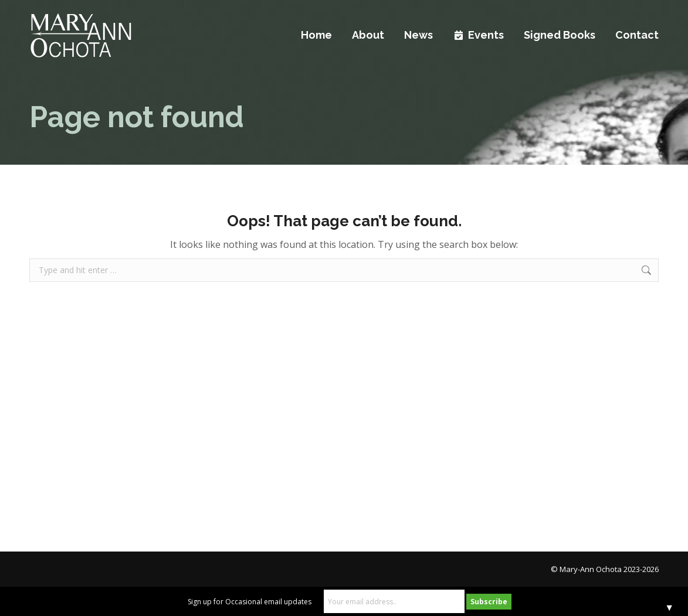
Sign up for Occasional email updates (250, 602)
